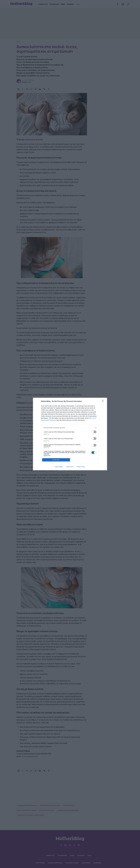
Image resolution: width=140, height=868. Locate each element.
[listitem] (70, 428)
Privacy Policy (81, 467)
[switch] (94, 432)
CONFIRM (56, 460)
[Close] (103, 401)
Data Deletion (59, 467)
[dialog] (70, 434)
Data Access (70, 467)
